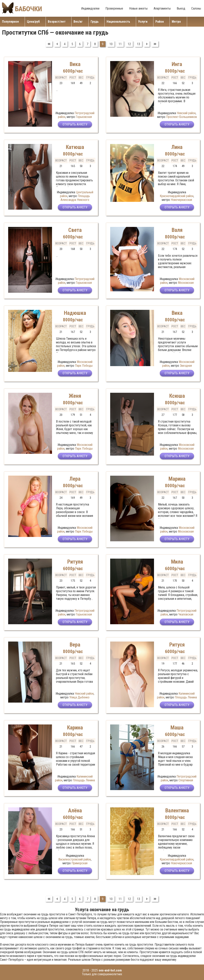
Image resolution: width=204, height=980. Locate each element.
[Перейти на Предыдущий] (57, 44)
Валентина (177, 811)
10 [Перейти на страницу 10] (111, 44)
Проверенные (114, 8)
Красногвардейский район (177, 196)
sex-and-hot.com (110, 970)
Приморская (79, 863)
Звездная (186, 366)
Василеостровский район (75, 859)
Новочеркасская (181, 200)
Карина (75, 728)
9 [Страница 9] (103, 44)
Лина (177, 147)
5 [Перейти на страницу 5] (72, 44)
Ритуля (75, 562)
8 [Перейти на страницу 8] (95, 44)
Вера (75, 645)
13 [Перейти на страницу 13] (138, 44)
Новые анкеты (138, 8)
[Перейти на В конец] (155, 44)
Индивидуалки (90, 8)
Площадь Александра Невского (75, 198)
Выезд (181, 8)
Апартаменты (162, 8)
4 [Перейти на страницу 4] (65, 44)
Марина (177, 479)
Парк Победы (84, 366)
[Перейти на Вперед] (147, 44)
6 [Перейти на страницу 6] (80, 44)
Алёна (75, 811)
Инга (177, 64)
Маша (177, 728)
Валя (177, 230)
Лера (75, 479)
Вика (75, 64)
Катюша (75, 147)
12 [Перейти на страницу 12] (129, 44)
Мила (177, 562)
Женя (75, 396)
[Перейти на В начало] (49, 44)
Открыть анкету (75, 124)
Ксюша (177, 396)
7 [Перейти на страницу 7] (87, 44)
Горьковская (84, 117)
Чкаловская (186, 614)
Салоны (196, 8)
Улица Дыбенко (79, 697)
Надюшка (75, 313)
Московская (186, 283)
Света (75, 230)
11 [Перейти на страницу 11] (120, 44)
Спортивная (186, 780)
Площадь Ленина (186, 697)
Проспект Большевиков (181, 117)
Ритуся (177, 645)
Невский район (186, 113)
